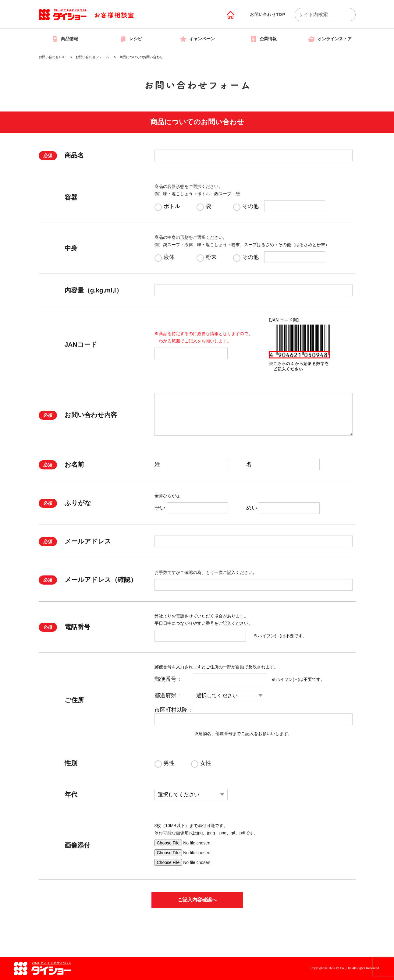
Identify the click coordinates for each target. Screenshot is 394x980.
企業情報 (263, 39)
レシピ (131, 39)
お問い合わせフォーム (92, 57)
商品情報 (65, 39)
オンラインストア (330, 39)
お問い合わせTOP (268, 14)
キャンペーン (197, 39)
